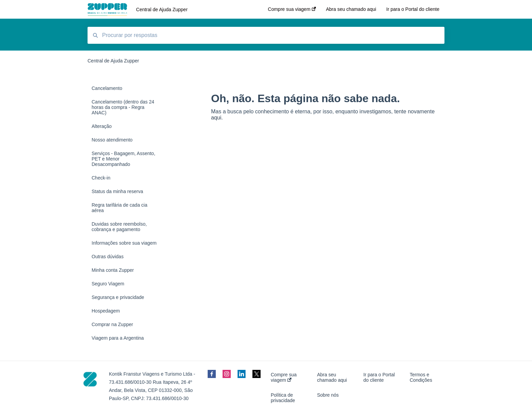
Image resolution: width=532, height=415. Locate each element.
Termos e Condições (421, 377)
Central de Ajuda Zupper (162, 10)
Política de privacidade (283, 398)
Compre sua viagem (284, 377)
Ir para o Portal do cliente (379, 377)
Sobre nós (328, 395)
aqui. (217, 118)
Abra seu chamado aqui (332, 377)
